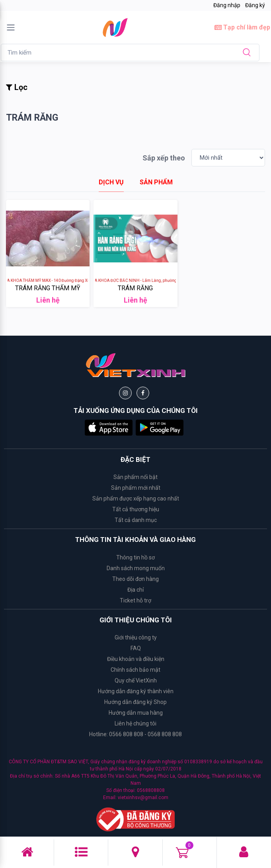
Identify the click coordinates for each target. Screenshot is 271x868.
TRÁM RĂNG (135, 288)
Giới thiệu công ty (136, 637)
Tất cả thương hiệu (136, 509)
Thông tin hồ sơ (135, 557)
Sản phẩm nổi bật (135, 477)
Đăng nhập (227, 5)
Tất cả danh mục (136, 520)
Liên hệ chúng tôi (135, 723)
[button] (109, 427)
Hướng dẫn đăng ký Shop (135, 702)
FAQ (136, 648)
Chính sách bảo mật (135, 670)
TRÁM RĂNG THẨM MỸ (48, 288)
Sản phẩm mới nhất (136, 488)
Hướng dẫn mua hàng (136, 713)
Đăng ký (255, 5)
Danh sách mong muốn (136, 568)
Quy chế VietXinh (136, 680)
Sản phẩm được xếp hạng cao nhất (136, 499)
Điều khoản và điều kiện (136, 659)
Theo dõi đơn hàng (135, 579)
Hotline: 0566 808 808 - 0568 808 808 (135, 734)
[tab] (111, 182)
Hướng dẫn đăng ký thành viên (136, 691)
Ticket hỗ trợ (135, 600)
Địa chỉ (135, 590)
